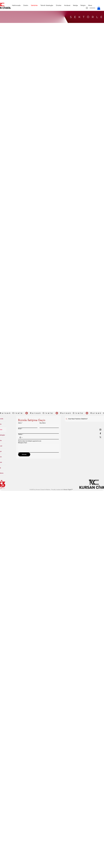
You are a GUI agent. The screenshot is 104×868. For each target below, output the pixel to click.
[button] (26, 5)
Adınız (20, 423)
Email (20, 429)
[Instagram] (100, 430)
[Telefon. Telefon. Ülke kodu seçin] (21, 437)
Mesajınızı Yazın (23, 443)
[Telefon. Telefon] (40, 437)
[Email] (38, 432)
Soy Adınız (43, 423)
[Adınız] (27, 426)
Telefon (21, 434)
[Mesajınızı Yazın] (38, 448)
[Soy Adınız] (49, 426)
